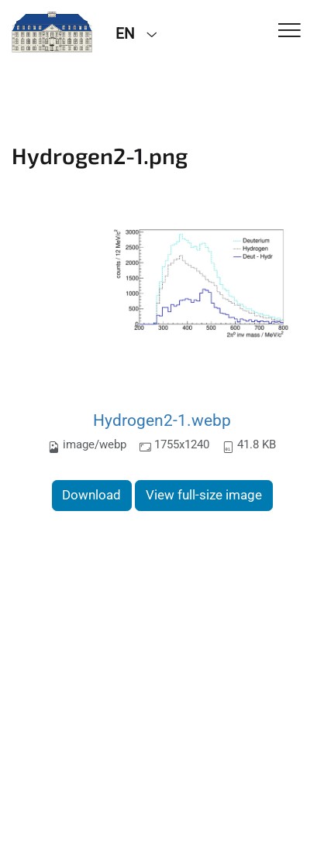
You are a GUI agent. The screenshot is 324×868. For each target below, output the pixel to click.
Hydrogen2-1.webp (162, 420)
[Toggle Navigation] (290, 31)
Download (91, 495)
